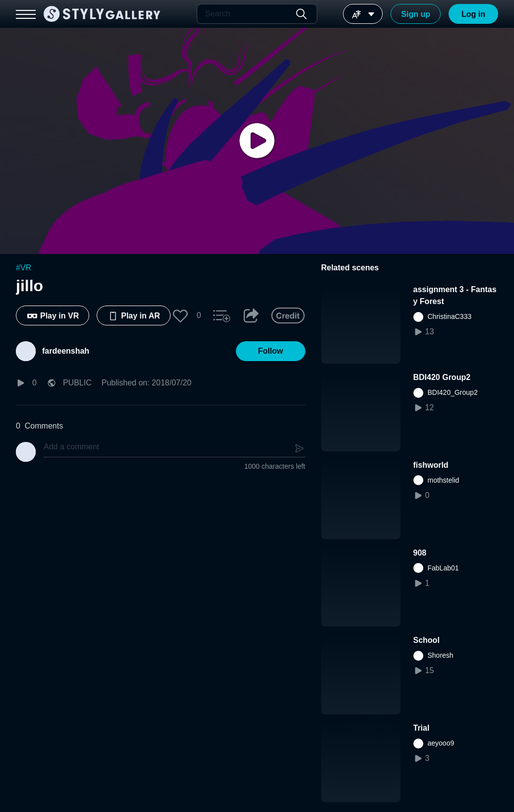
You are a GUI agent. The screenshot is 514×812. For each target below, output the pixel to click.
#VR (24, 268)
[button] (180, 315)
